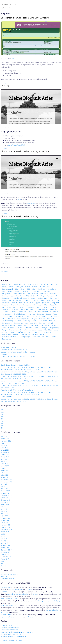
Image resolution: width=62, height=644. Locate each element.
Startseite (4, 8)
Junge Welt (55, 303)
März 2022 (4, 464)
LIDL (38, 307)
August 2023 (5, 443)
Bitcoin (28, 287)
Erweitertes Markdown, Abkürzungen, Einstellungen (18, 632)
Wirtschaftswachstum (9, 337)
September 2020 (6, 482)
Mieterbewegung (42, 309)
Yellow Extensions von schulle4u (12, 634)
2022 (3, 414)
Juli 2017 (4, 561)
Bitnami (35, 287)
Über (15, 8)
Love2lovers (6, 309)
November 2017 (6, 552)
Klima (19, 305)
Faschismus (44, 294)
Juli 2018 (4, 534)
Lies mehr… (4, 83)
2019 (3, 421)
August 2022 (5, 457)
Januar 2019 (5, 520)
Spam (20, 325)
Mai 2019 (4, 511)
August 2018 (5, 532)
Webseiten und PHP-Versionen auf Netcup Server (17, 390)
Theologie (44, 328)
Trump (4, 330)
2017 (3, 426)
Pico (28, 316)
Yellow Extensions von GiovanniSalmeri (14, 637)
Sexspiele (33, 323)
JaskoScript (46, 303)
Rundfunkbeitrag (7, 321)
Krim (3, 307)
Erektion (35, 294)
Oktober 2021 (6, 468)
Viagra (40, 330)
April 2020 (4, 489)
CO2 (28, 289)
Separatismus (18, 323)
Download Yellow (6, 625)
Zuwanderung (6, 339)
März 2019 (4, 516)
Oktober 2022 (6, 454)
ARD (57, 284)
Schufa (34, 321)
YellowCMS (46, 337)
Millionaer (5, 312)
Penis (55, 314)
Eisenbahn (17, 291)
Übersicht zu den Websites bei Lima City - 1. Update (25, 151)
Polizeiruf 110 (44, 316)
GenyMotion (6, 298)
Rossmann (51, 319)
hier (20, 199)
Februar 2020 (5, 491)
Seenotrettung (7, 323)
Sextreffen (43, 323)
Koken (46, 305)
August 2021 (5, 470)
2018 (3, 423)
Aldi (29, 284)
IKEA (48, 300)
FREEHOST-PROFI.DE (8, 579)
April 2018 (4, 541)
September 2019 (6, 502)
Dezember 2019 (6, 495)
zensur (54, 337)
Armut (4, 287)
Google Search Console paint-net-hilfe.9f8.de (16, 365)
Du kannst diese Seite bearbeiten (12, 640)
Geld (58, 296)
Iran (21, 303)
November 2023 (6, 441)
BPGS (49, 287)
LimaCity (45, 307)
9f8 (10, 284)
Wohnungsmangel (24, 337)
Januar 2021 (5, 477)
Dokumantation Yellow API (9, 630)
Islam (26, 303)
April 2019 (4, 514)
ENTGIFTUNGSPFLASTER (22, 294)
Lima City (5, 85)
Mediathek (24, 309)
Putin (4, 319)
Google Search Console (9, 347)
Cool (13, 59)
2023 (3, 412)
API (52, 284)
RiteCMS (42, 319)
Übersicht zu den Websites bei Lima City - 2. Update (25, 18)
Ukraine (11, 330)
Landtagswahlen (13, 307)
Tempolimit (28, 328)
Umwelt (19, 330)
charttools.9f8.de (6, 615)
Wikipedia (16, 334)
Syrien (54, 325)
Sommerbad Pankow (9, 325)
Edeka (10, 291)
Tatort (4, 328)
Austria (11, 287)
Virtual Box (48, 330)
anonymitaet (45, 284)
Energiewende (7, 294)
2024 (3, 410)
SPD (25, 325)
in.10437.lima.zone (7, 592)
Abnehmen (17, 284)
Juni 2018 (4, 536)
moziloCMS (23, 312)
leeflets (23, 307)
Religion (34, 319)
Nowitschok (54, 312)
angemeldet (11, 594)
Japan (38, 303)
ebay (4, 291)
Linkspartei (54, 307)
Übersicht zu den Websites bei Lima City (20, 216)
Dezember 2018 (6, 523)
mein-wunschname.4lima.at (10, 605)
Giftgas (33, 298)
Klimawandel (37, 305)
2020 (3, 419)
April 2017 (4, 564)
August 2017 (5, 559)
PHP (3, 316)
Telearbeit (11, 328)
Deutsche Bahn (53, 289)
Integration (6, 303)
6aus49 (4, 284)
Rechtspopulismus (23, 319)
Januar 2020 (5, 493)
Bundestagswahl (7, 289)
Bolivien (42, 287)
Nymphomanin (7, 314)
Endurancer (47, 291)
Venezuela (32, 330)
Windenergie (26, 334)
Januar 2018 (5, 548)
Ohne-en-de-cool (8, 4)
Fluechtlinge (41, 296)
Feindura (53, 294)
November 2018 (6, 525)
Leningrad (31, 307)
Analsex (36, 284)
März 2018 (4, 543)
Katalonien (5, 305)
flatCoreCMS (30, 296)
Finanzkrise (20, 296)
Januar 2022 (5, 466)
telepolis (20, 328)
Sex (27, 323)
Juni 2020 (4, 484)
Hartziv (36, 300)
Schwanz (52, 321)
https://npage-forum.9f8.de (17, 145)
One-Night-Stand (19, 314)
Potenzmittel (55, 316)
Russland (18, 321)
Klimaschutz (27, 305)
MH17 (32, 309)
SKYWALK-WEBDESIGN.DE (9, 574)
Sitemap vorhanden (15, 590)
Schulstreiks (43, 321)
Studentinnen (34, 325)
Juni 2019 (4, 509)
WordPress (36, 337)
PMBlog (34, 316)
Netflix (31, 312)
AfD (25, 284)
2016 (3, 428)
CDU (17, 289)
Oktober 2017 (6, 554)
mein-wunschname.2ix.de (9, 599)
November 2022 (6, 452)
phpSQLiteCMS (19, 316)
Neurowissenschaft (42, 312)
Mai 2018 (4, 539)
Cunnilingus (41, 289)
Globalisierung (43, 298)
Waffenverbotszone (24, 332)
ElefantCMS (37, 291)
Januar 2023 (5, 450)
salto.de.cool (31, 203)
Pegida (48, 314)
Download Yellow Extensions (10, 628)
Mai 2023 (4, 445)
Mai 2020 (4, 486)
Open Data (31, 314)
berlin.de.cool (5, 587)
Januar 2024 (5, 439)
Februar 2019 (5, 518)
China (23, 289)
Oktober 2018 (6, 527)
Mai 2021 (4, 473)
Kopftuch (53, 305)
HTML (42, 300)
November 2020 (6, 480)
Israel (32, 303)
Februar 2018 (5, 545)
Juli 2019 (4, 507)
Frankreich (50, 296)
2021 (3, 417)
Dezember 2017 (6, 550)
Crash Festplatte (6, 397)
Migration (53, 309)
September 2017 (6, 557)
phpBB (9, 316)
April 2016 (4, 566)
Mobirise (14, 312)
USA (25, 330)
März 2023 (4, 448)
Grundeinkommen (15, 300)
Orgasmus (40, 314)
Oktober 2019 (6, 500)
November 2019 (6, 498)
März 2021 (4, 475)
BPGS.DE (4, 576)
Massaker (15, 309)
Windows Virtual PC (39, 334)
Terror (36, 328)
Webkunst (36, 332)
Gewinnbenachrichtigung (20, 298)
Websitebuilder (47, 332)
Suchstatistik (45, 325)
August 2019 (5, 505)
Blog (11, 8)
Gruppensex (27, 300)
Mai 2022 (4, 459)
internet (14, 303)
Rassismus (11, 319)
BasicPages (19, 287)
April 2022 (4, 461)
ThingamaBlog (54, 328)
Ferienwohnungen (8, 296)
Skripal (51, 323)
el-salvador (27, 291)
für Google (29, 590)
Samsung (27, 321)
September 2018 (6, 530)
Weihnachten (6, 334)
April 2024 (4, 436)
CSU (34, 289)
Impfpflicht (56, 300)
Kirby (13, 305)
